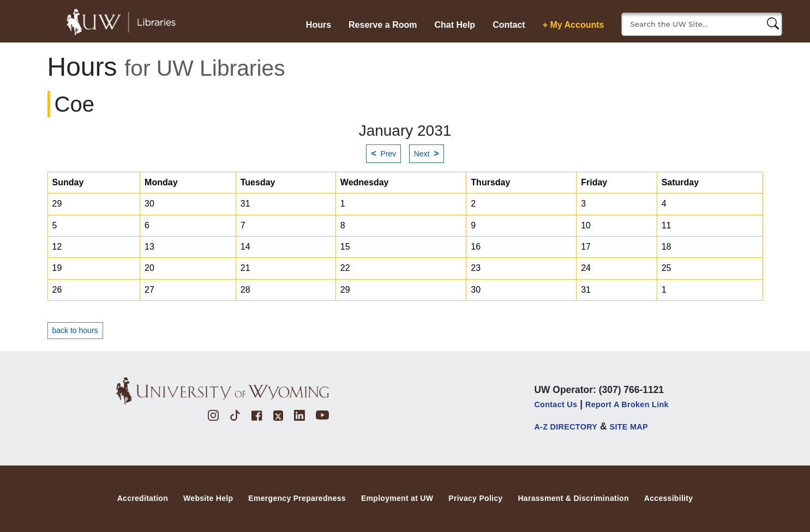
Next (427, 153)
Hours (319, 25)
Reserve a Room (383, 25)
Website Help (208, 498)
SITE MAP (629, 427)
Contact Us (556, 404)
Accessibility (669, 498)
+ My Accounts (574, 25)
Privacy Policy (475, 498)
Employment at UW (397, 498)
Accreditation (143, 498)
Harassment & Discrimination (573, 498)
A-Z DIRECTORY (566, 427)
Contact (509, 25)
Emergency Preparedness (297, 498)
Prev (383, 153)
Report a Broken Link (627, 404)
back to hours (75, 330)
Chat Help (455, 25)
